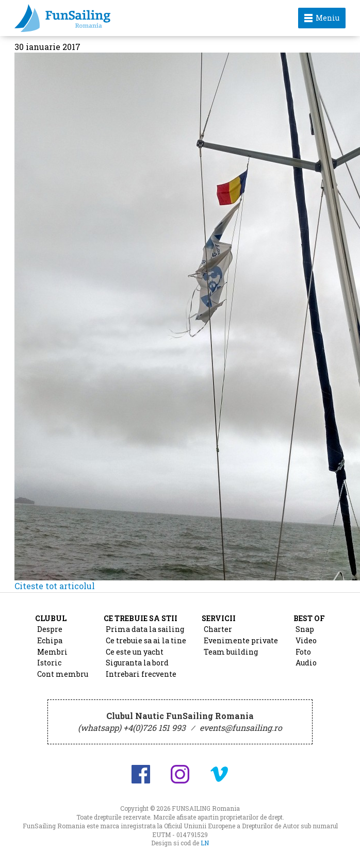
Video (306, 640)
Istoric (49, 663)
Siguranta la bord (137, 663)
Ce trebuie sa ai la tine (146, 640)
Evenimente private (241, 640)
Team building (231, 652)
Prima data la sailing (145, 629)
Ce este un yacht (135, 652)
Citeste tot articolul (55, 586)
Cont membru (63, 674)
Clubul (51, 618)
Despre (50, 629)
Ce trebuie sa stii (141, 618)
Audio (306, 663)
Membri (52, 652)
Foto (303, 652)
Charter (218, 629)
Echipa (50, 640)
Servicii (219, 618)
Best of (309, 618)
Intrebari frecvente (141, 674)
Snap (305, 629)
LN (205, 843)
